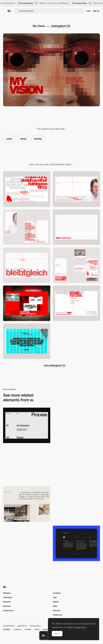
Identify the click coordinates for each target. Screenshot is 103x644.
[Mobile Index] (76, 265)
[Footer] (76, 303)
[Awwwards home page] (44, 636)
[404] (76, 227)
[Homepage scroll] (76, 341)
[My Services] (27, 464)
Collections (8, 597)
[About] (76, 189)
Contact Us (57, 615)
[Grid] (27, 341)
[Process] (27, 425)
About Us (57, 610)
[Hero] (27, 265)
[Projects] (27, 303)
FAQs (55, 606)
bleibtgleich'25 (61, 26)
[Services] (27, 189)
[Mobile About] (27, 227)
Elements (7, 602)
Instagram (18, 629)
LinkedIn (28, 629)
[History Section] (76, 543)
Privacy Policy (35, 626)
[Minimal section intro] (27, 504)
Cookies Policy (9, 626)
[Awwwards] (9, 11)
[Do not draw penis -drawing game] (76, 503)
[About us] (76, 425)
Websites (7, 593)
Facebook (46, 629)
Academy (57, 593)
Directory (7, 606)
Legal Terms (22, 626)
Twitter (37, 629)
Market (56, 602)
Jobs (55, 597)
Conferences (8, 610)
